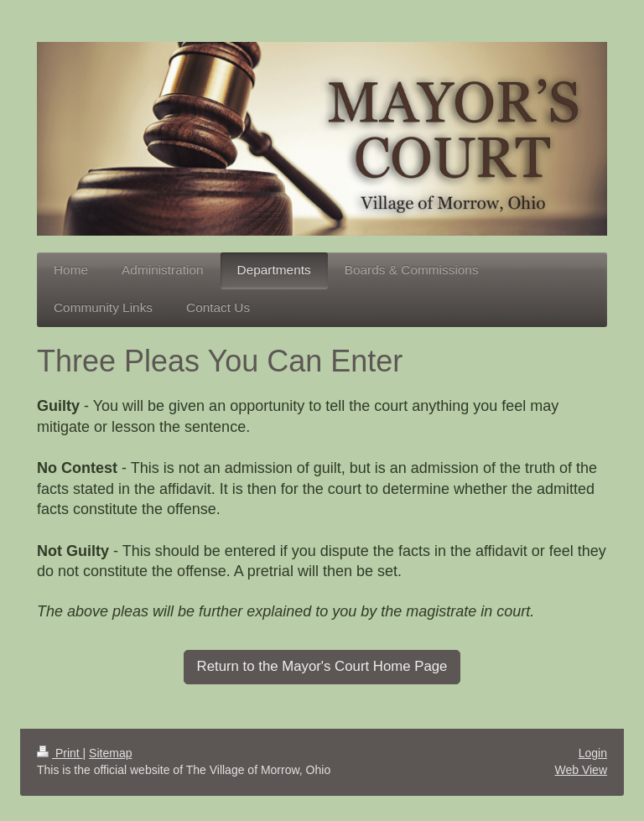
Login (593, 753)
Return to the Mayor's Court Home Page (322, 666)
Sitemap (110, 753)
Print (60, 753)
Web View (581, 770)
